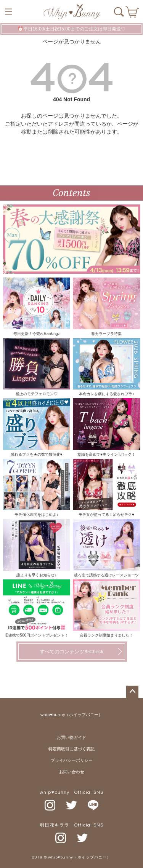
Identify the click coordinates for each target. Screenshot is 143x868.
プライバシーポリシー (72, 760)
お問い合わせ (72, 772)
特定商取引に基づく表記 (71, 749)
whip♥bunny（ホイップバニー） (72, 715)
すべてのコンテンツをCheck (71, 652)
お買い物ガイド (71, 738)
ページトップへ (132, 692)
